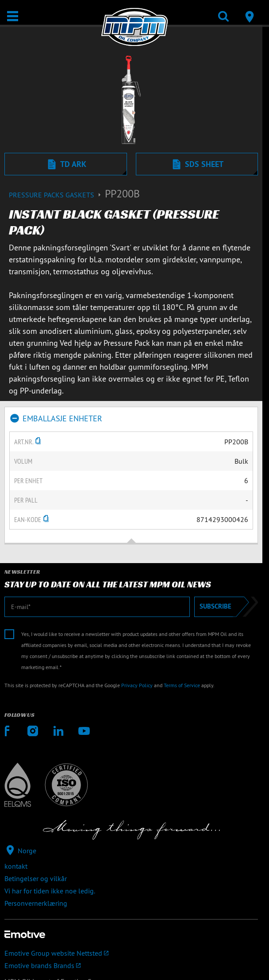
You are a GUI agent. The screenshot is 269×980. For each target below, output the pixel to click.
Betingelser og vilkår (36, 878)
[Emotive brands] (131, 965)
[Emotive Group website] (131, 953)
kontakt (16, 866)
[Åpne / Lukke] (13, 16)
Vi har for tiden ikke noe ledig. (50, 891)
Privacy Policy (137, 685)
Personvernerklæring (36, 903)
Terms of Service (182, 685)
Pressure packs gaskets (57, 195)
